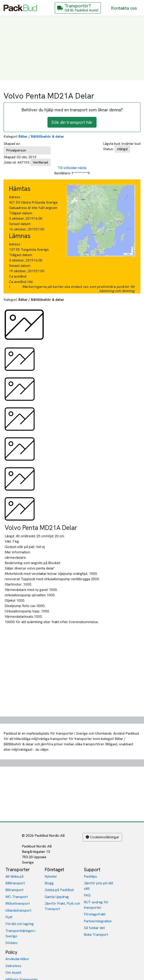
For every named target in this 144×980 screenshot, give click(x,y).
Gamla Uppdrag (57, 897)
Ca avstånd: (18, 276)
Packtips (90, 876)
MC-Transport (16, 897)
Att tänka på (14, 876)
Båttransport (15, 883)
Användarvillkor (17, 959)
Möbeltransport (17, 903)
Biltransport (14, 890)
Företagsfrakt (95, 914)
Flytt (9, 917)
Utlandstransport (18, 910)
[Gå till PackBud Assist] (78, 8)
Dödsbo (11, 943)
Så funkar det (94, 928)
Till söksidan (67, 168)
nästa (82, 168)
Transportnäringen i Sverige (20, 933)
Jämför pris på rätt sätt (98, 886)
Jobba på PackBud (59, 890)
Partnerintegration (98, 921)
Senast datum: (20, 224)
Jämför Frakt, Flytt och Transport (62, 906)
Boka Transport (96, 935)
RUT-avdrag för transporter (96, 905)
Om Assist (13, 973)
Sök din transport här (72, 122)
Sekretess (13, 966)
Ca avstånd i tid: (21, 282)
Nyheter (51, 876)
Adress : (15, 197)
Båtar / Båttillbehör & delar (41, 136)
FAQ (87, 895)
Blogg (49, 883)
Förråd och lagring (20, 924)
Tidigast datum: (21, 213)
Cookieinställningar (102, 837)
